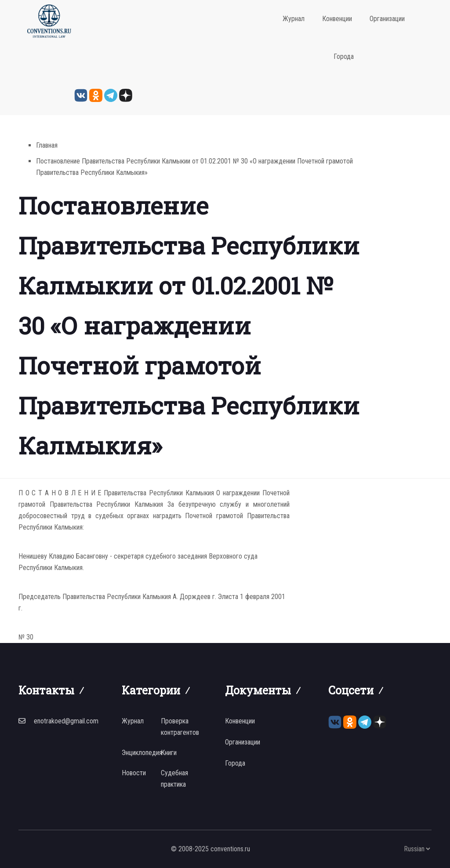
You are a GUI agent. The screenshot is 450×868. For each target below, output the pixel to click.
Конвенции (337, 19)
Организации (387, 19)
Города (344, 56)
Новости (134, 773)
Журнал (294, 19)
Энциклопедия (142, 753)
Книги (169, 753)
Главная (47, 145)
